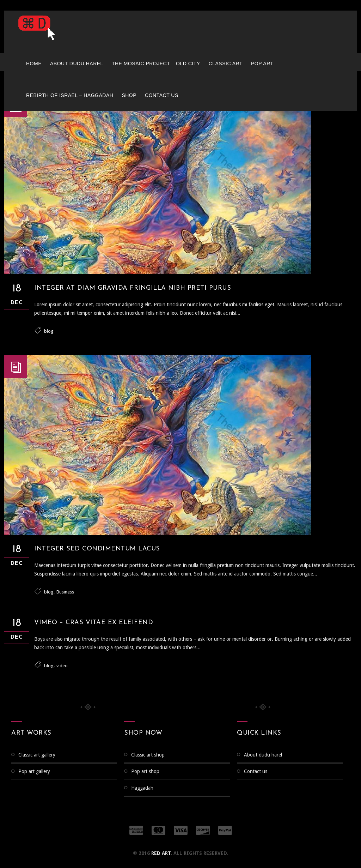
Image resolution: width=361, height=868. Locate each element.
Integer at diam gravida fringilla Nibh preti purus (133, 288)
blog (49, 331)
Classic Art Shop (148, 755)
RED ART (161, 853)
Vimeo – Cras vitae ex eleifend (94, 623)
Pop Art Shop (145, 771)
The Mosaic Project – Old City (156, 64)
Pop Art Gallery (34, 771)
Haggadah (142, 788)
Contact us (162, 95)
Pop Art (262, 64)
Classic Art (226, 64)
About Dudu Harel (77, 64)
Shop (129, 95)
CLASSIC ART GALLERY (37, 755)
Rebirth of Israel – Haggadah (70, 95)
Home (34, 64)
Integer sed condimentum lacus (97, 549)
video (62, 666)
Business (65, 592)
